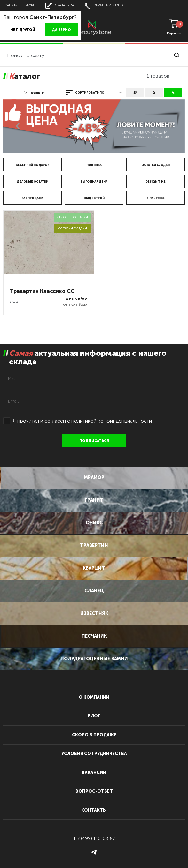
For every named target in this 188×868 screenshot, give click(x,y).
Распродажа (32, 198)
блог (94, 716)
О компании (94, 697)
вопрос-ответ (94, 791)
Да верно (61, 30)
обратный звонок (105, 6)
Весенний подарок (32, 165)
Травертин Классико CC (42, 291)
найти (177, 55)
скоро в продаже (94, 735)
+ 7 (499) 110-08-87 (94, 838)
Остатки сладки (156, 165)
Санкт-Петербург (20, 5)
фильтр (34, 93)
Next (170, 126)
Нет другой (23, 30)
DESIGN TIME (156, 182)
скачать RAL (60, 6)
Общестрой (94, 198)
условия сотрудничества (94, 754)
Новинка (94, 165)
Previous (18, 126)
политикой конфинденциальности (112, 421)
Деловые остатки (32, 182)
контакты (94, 810)
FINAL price (156, 198)
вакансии (94, 772)
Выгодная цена (94, 182)
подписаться (94, 441)
